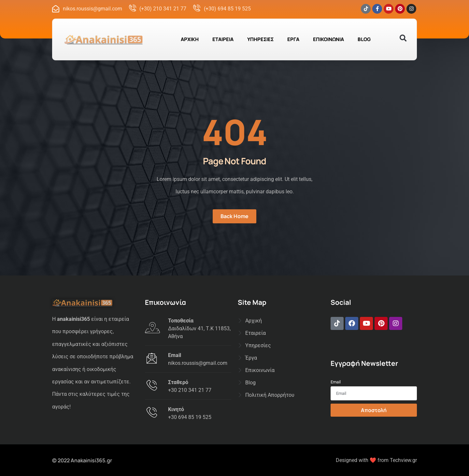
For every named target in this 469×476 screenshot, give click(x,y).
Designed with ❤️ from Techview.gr (376, 460)
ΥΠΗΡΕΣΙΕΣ (260, 39)
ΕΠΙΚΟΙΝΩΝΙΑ (328, 39)
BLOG (364, 39)
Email (336, 382)
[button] (403, 38)
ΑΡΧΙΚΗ (190, 39)
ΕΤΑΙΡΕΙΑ (223, 39)
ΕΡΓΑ (293, 39)
